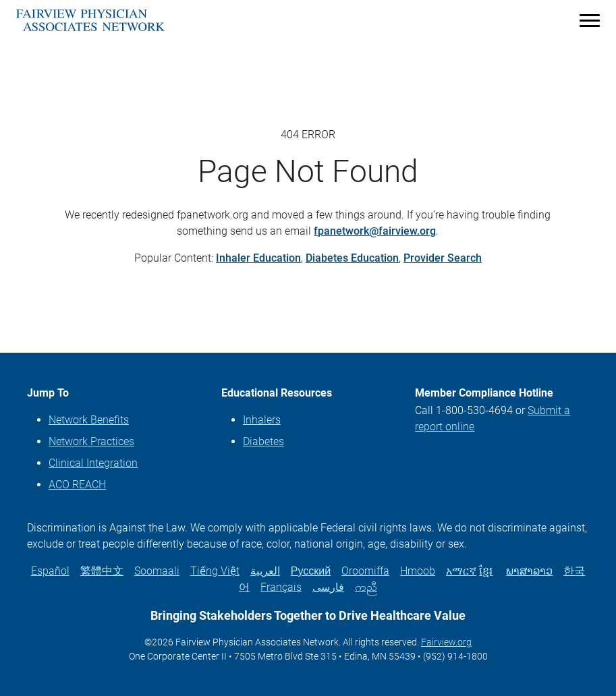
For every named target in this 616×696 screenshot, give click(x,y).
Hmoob (418, 571)
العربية (265, 571)
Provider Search (443, 258)
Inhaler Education (258, 258)
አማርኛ (461, 571)
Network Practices (91, 441)
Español (50, 571)
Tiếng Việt (215, 571)
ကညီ (366, 587)
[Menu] (590, 20)
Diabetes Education (352, 258)
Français (281, 587)
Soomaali (157, 571)
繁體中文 (102, 571)
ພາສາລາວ (529, 571)
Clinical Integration (93, 463)
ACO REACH (77, 485)
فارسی (328, 587)
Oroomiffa (365, 571)
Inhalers (262, 420)
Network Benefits (89, 420)
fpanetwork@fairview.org (375, 231)
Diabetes (263, 441)
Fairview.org (446, 642)
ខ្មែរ (486, 571)
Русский (311, 571)
